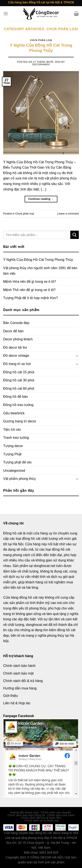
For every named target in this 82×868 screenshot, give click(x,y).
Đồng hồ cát (13, 533)
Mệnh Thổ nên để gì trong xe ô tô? (29, 290)
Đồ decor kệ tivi (15, 347)
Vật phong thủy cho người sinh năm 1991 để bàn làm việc (40, 271)
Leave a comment (68, 214)
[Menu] (6, 13)
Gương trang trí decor (20, 421)
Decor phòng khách (18, 339)
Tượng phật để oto (17, 462)
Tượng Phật (12, 454)
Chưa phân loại (41, 40)
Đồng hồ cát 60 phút (19, 389)
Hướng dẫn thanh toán (24, 813)
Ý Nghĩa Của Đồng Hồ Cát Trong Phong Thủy (38, 260)
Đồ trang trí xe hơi (17, 364)
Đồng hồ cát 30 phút (19, 380)
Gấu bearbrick (14, 413)
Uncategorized (14, 471)
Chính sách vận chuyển (56, 813)
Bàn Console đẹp (16, 323)
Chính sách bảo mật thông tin (26, 815)
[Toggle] (77, 356)
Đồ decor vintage (16, 356)
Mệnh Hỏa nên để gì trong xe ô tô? (30, 282)
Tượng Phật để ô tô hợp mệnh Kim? (30, 298)
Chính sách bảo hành (61, 815)
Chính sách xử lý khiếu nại (41, 821)
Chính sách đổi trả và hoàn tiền (41, 818)
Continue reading (41, 199)
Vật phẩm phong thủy (19, 479)
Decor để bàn (13, 331)
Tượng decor (13, 446)
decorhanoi (41, 64)
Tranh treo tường (16, 438)
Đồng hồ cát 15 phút (19, 372)
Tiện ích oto (12, 430)
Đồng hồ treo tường (18, 405)
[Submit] (75, 235)
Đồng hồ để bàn (16, 397)
